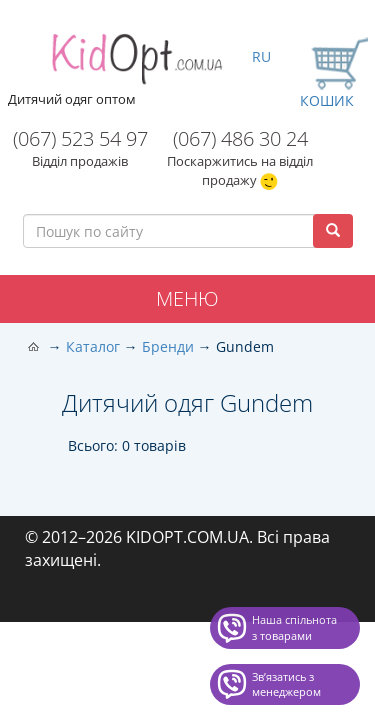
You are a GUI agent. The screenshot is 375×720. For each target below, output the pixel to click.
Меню (187, 298)
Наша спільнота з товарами (294, 627)
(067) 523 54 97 (80, 138)
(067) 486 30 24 (240, 138)
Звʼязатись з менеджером (286, 684)
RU (261, 56)
